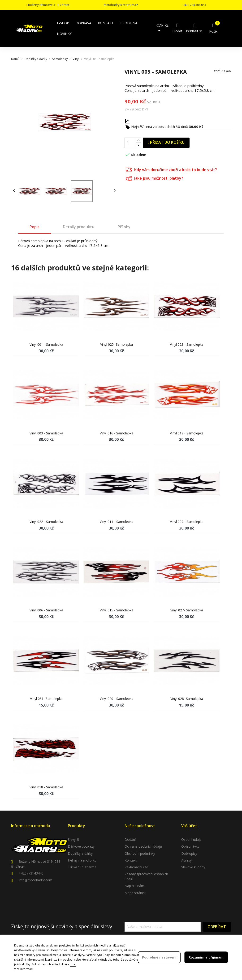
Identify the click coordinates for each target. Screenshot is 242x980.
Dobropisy (189, 853)
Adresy (186, 860)
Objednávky (190, 846)
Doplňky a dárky (80, 853)
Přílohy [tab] (124, 227)
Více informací (24, 969)
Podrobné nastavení (159, 957)
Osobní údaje (191, 839)
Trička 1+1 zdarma (82, 867)
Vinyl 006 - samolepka (46, 610)
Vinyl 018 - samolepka (46, 787)
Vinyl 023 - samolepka (187, 344)
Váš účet (189, 826)
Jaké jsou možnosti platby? (154, 178)
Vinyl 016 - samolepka (117, 433)
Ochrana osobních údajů (143, 846)
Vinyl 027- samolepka (187, 610)
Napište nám (134, 886)
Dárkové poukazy (81, 846)
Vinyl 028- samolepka (187, 699)
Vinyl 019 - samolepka (187, 433)
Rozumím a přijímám (206, 957)
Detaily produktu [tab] (79, 227)
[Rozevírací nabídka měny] (164, 28)
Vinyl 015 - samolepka (117, 610)
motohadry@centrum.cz (121, 5)
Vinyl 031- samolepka (46, 699)
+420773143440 (31, 873)
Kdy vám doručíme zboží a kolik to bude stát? (171, 169)
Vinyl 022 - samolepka (46, 522)
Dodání (130, 839)
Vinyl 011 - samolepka (117, 522)
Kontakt (131, 860)
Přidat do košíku (166, 142)
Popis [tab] (35, 227)
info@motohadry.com (35, 880)
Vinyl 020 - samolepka (117, 699)
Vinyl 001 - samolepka (46, 344)
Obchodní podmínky (140, 853)
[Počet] (130, 143)
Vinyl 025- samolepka (117, 344)
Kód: (217, 71)
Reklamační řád (136, 867)
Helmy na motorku (82, 860)
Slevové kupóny (193, 867)
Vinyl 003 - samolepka (46, 433)
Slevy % (74, 839)
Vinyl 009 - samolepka (187, 522)
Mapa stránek (135, 893)
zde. (73, 964)
